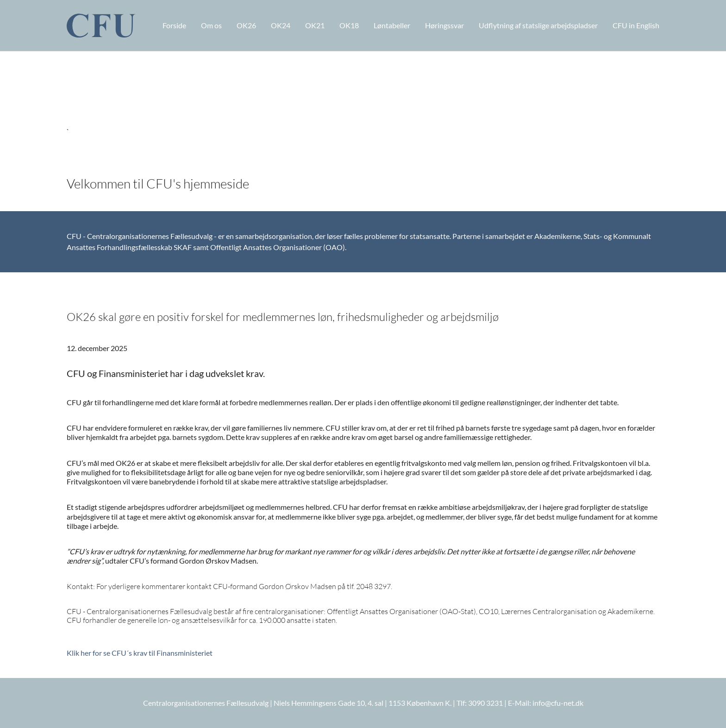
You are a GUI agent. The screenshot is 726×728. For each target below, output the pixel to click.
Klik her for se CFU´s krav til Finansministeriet (140, 653)
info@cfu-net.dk (558, 703)
